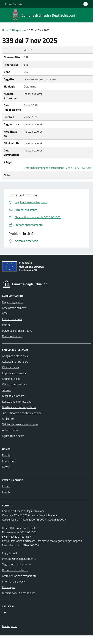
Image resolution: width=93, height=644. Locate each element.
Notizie (6, 455)
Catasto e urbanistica (15, 384)
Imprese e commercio (15, 373)
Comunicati (9, 461)
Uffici (5, 313)
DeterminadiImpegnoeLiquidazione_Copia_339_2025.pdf (58, 168)
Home (5, 30)
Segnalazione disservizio (16, 564)
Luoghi (6, 486)
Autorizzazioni (10, 430)
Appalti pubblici (11, 379)
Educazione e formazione (17, 401)
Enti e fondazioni (12, 319)
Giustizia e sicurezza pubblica (19, 407)
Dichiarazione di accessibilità (19, 593)
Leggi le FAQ (9, 553)
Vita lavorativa (11, 367)
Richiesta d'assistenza (15, 570)
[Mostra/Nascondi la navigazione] (4, 15)
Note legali (9, 587)
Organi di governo (13, 302)
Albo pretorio (19, 30)
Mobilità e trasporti (13, 396)
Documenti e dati (12, 336)
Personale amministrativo (17, 331)
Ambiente (8, 419)
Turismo (7, 390)
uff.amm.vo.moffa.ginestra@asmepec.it (59, 541)
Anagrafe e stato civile (15, 356)
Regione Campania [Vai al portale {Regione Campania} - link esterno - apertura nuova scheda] (14, 4)
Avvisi (6, 467)
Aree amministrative (14, 308)
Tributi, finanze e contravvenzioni (21, 413)
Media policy (9, 626)
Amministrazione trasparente (19, 576)
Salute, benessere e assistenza (20, 424)
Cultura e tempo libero (15, 362)
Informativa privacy (13, 581)
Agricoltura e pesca (13, 436)
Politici (6, 325)
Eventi (6, 492)
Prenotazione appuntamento (19, 559)
